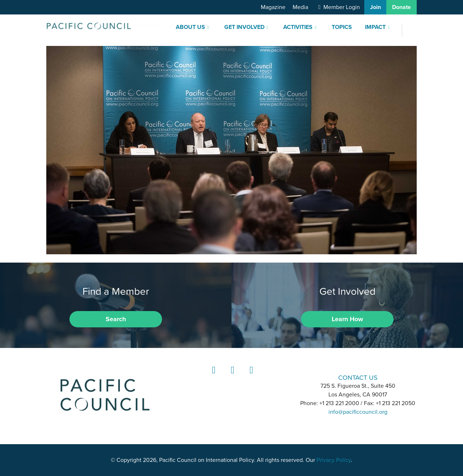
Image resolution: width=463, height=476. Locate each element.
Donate (402, 7)
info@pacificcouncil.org (358, 412)
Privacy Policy (334, 460)
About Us (190, 27)
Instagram (231, 377)
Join (375, 7)
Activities (298, 27)
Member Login (342, 7)
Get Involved (244, 27)
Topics (342, 27)
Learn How (347, 319)
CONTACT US (358, 377)
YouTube (250, 377)
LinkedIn (213, 377)
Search (116, 319)
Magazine (273, 7)
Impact (375, 27)
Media (300, 7)
